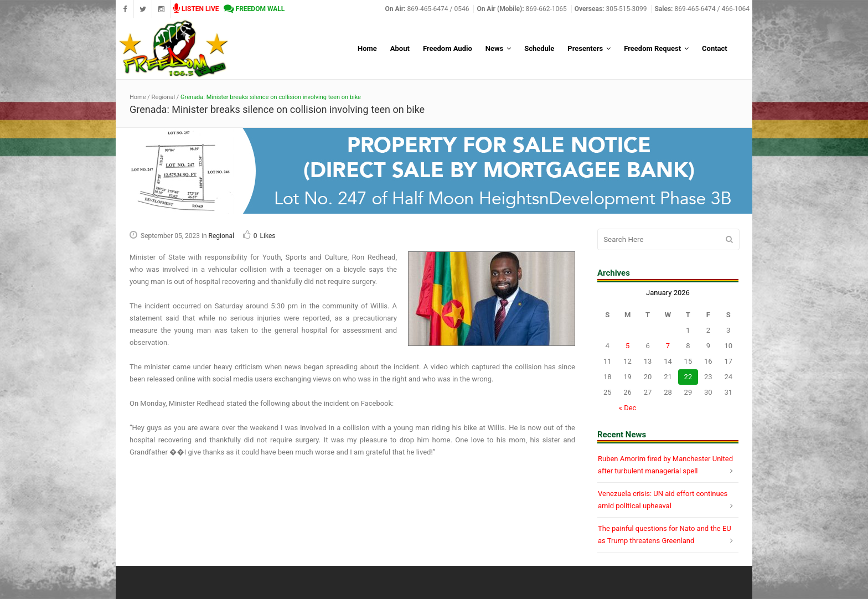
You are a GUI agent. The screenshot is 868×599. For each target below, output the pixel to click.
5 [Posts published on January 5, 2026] (627, 346)
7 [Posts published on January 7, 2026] (668, 346)
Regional (163, 97)
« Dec (628, 408)
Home (138, 97)
